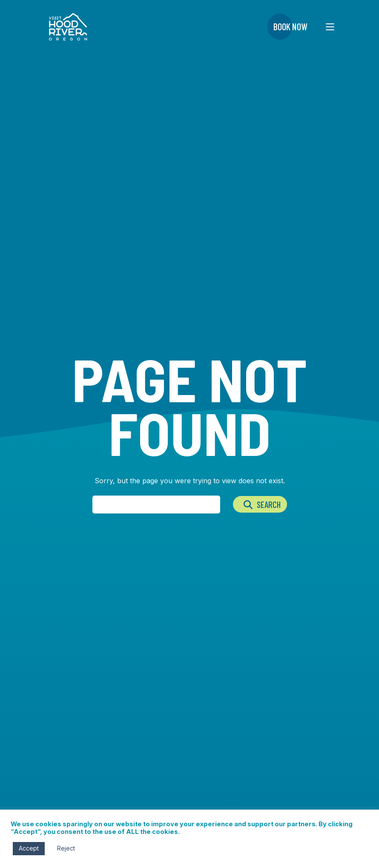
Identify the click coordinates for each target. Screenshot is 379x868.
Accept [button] (29, 848)
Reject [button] (66, 848)
